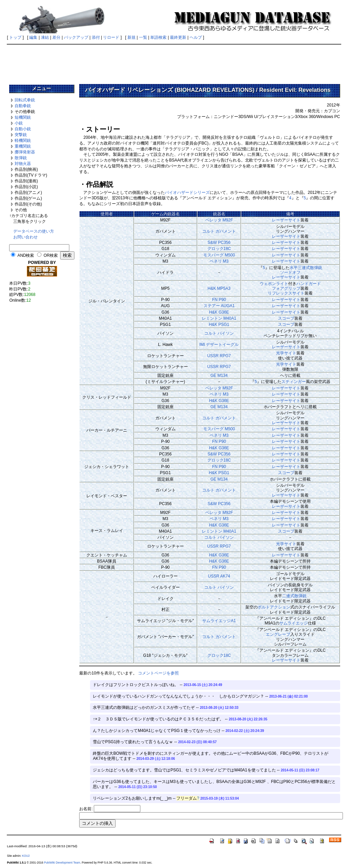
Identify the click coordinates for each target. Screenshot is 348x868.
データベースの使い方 (34, 231)
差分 (56, 37)
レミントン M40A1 (219, 318)
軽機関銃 (23, 140)
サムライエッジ (294, 623)
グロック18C (219, 249)
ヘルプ (196, 37)
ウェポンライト (274, 284)
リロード (111, 37)
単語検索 (158, 37)
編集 (33, 37)
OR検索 (51, 255)
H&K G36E (219, 312)
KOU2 (26, 856)
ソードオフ (290, 272)
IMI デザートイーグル (219, 345)
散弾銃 (21, 158)
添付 (96, 37)
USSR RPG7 (219, 356)
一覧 (143, 37)
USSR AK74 (219, 576)
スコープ (286, 318)
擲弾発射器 (25, 152)
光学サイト (286, 353)
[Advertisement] (174, 62)
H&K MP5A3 (219, 288)
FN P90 (219, 300)
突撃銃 (21, 135)
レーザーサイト (286, 220)
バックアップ (76, 37)
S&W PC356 (219, 243)
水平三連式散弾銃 (306, 268)
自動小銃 (23, 129)
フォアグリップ (286, 288)
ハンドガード (309, 284)
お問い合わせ (25, 237)
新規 (132, 37)
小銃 (19, 123)
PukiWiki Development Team (62, 863)
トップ (15, 37)
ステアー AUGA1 (219, 306)
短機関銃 (23, 117)
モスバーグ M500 (219, 255)
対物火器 (23, 164)
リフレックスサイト (286, 293)
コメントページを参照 (158, 673)
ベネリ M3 (219, 261)
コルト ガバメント (219, 231)
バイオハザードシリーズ (187, 193)
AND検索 (26, 255)
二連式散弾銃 (294, 596)
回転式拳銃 (25, 100)
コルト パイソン (219, 333)
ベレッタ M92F (219, 220)
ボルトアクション (274, 607)
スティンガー (294, 382)
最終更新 (178, 37)
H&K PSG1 (219, 324)
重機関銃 (23, 146)
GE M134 (219, 375)
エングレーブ (278, 634)
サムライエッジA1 (219, 621)
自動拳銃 (23, 106)
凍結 (45, 37)
